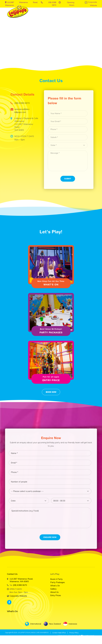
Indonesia (70, 624)
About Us (54, 593)
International (33, 624)
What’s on (55, 586)
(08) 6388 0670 (19, 586)
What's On (51, 285)
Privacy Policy (73, 633)
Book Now (51, 393)
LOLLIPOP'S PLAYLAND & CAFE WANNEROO (33, 633)
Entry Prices (55, 596)
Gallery (53, 590)
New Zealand (52, 624)
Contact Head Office (59, 633)
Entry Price (51, 381)
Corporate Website (18, 596)
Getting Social (90, 636)
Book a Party (56, 580)
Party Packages (51, 333)
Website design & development (67, 636)
